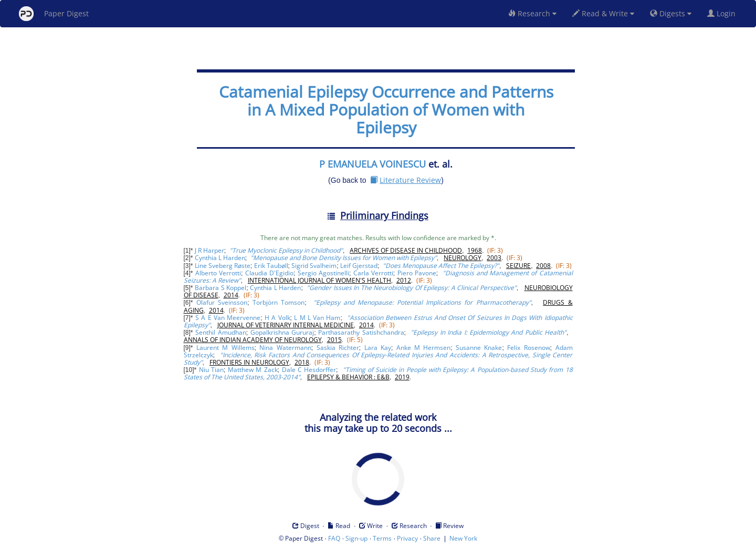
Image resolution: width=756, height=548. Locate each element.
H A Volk (277, 318)
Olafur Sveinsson (222, 302)
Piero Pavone (417, 273)
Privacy (407, 538)
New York (463, 538)
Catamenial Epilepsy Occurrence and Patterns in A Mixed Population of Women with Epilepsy (386, 110)
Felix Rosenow (528, 348)
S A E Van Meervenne (228, 318)
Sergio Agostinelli (323, 273)
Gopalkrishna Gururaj (282, 332)
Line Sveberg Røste (223, 266)
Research (532, 13)
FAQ (334, 538)
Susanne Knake (479, 348)
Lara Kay (378, 348)
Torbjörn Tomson (279, 302)
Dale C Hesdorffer (309, 370)
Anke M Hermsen (423, 348)
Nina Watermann (285, 348)
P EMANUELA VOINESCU (372, 164)
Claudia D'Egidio (269, 273)
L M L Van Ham (317, 318)
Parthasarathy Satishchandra (361, 332)
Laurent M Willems (225, 348)
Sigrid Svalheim (314, 266)
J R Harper (209, 250)
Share (432, 538)
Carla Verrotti (373, 273)
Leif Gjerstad (359, 266)
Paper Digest (54, 14)
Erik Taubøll (271, 266)
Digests (671, 13)
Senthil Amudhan (220, 332)
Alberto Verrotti (218, 273)
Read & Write (603, 13)
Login (723, 13)
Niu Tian (211, 370)
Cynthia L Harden (220, 258)
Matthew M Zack (253, 370)
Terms (382, 538)
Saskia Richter (338, 348)
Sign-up (356, 538)
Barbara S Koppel (220, 288)
